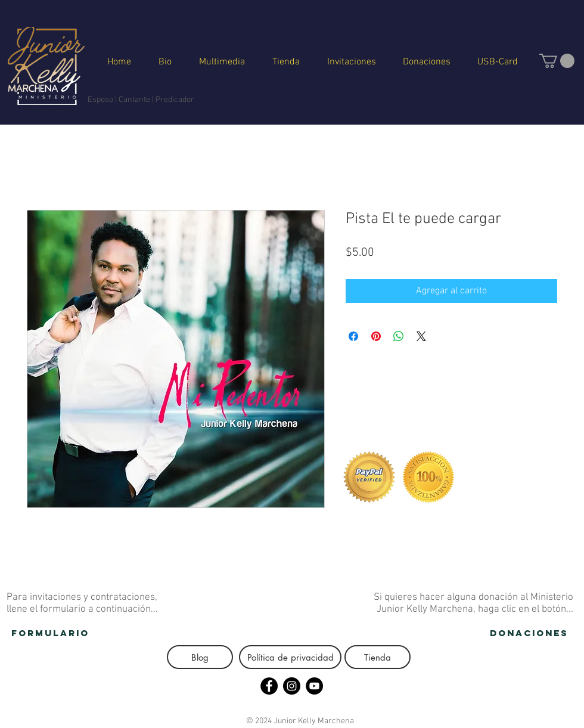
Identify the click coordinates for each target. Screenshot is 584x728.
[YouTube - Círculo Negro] (314, 686)
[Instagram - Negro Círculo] (292, 686)
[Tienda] (378, 657)
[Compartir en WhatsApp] (399, 336)
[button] (557, 61)
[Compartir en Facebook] (353, 336)
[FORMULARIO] (50, 633)
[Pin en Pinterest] (376, 336)
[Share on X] (421, 336)
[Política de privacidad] (290, 657)
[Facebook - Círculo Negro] (269, 686)
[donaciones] (529, 633)
